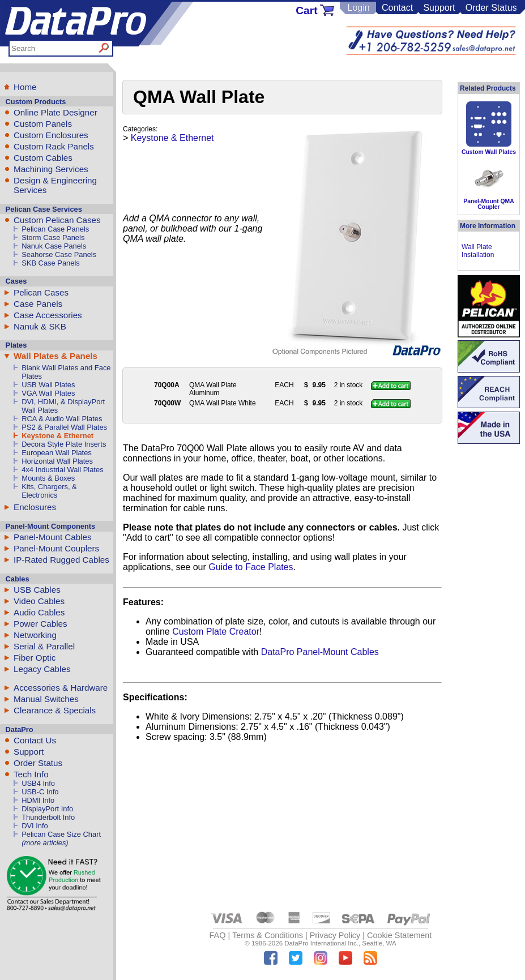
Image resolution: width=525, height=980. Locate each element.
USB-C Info (40, 792)
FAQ (218, 935)
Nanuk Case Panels (54, 246)
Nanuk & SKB (40, 326)
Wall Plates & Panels (56, 356)
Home (25, 87)
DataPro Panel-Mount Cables (320, 652)
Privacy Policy (335, 935)
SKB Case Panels (51, 263)
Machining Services (51, 169)
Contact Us (35, 740)
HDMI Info (38, 800)
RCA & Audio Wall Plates (62, 419)
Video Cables (39, 601)
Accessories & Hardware (61, 688)
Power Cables (40, 624)
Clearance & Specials (55, 710)
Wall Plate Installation (478, 251)
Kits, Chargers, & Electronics (49, 491)
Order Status (491, 8)
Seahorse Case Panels (59, 254)
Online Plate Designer (56, 112)
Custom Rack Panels (54, 146)
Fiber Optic (35, 658)
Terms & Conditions (268, 935)
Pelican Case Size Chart (61, 834)
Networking (35, 635)
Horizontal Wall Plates (57, 461)
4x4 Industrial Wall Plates (62, 470)
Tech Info (31, 774)
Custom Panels (43, 124)
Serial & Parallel (44, 646)
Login (358, 8)
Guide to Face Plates (251, 567)
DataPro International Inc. (321, 943)
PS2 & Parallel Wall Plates (64, 427)
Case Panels (38, 304)
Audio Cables (39, 612)
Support (439, 8)
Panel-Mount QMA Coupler (488, 204)
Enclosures (35, 507)
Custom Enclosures (51, 135)
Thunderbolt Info (48, 817)
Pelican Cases (41, 292)
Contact (397, 8)
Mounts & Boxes (48, 478)
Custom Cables (43, 158)
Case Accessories (48, 315)
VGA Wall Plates (48, 393)
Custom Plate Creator (216, 632)
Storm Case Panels (53, 237)
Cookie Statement (399, 935)
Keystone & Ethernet (57, 436)
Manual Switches (46, 699)
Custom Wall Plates (489, 152)
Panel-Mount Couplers (56, 548)
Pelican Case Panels (55, 229)
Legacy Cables (42, 669)
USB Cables (37, 590)
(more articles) (45, 843)
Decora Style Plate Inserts (64, 444)
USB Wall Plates (48, 385)
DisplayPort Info (47, 809)
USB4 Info (38, 783)
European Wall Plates (57, 453)
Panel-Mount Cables (53, 537)
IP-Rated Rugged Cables (61, 560)
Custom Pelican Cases (57, 220)
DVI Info (35, 826)
